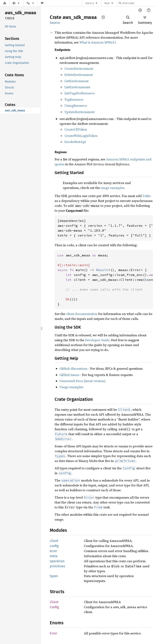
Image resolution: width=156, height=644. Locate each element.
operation (57, 561)
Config (54, 607)
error (53, 551)
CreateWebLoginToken (81, 136)
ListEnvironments (77, 87)
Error (53, 633)
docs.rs (90, 3)
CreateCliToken (76, 129)
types (54, 576)
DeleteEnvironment (79, 75)
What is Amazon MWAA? (97, 42)
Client (54, 602)
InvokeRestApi (75, 142)
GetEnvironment (76, 81)
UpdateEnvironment (79, 112)
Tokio (147, 196)
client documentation (82, 314)
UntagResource (76, 106)
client (54, 541)
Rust (107, 3)
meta (54, 556)
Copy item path (103, 17)
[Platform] (30, 3)
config (54, 546)
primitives (57, 566)
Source (55, 23)
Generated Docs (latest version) (82, 381)
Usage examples (71, 387)
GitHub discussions (73, 368)
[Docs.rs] (5, 3)
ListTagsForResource (80, 93)
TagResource (74, 99)
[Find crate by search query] (139, 3)
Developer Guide (97, 340)
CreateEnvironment (79, 69)
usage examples (112, 188)
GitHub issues (69, 375)
